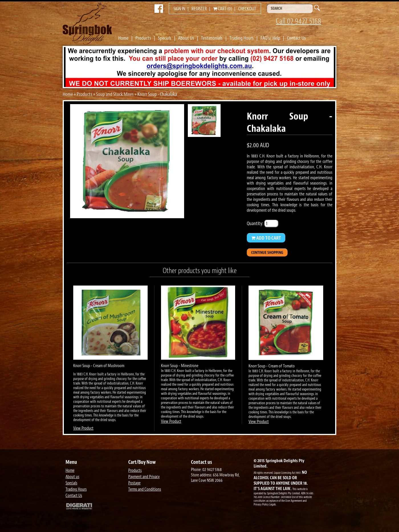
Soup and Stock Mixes (115, 94)
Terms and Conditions (145, 489)
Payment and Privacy (144, 477)
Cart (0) (223, 9)
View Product (83, 428)
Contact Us (296, 38)
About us (72, 477)
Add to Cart (266, 238)
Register (199, 9)
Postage (134, 483)
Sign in (179, 9)
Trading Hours (242, 38)
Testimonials (212, 38)
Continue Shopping (267, 253)
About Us (186, 38)
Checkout (247, 9)
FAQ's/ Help (270, 38)
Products (143, 38)
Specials (165, 38)
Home (123, 38)
